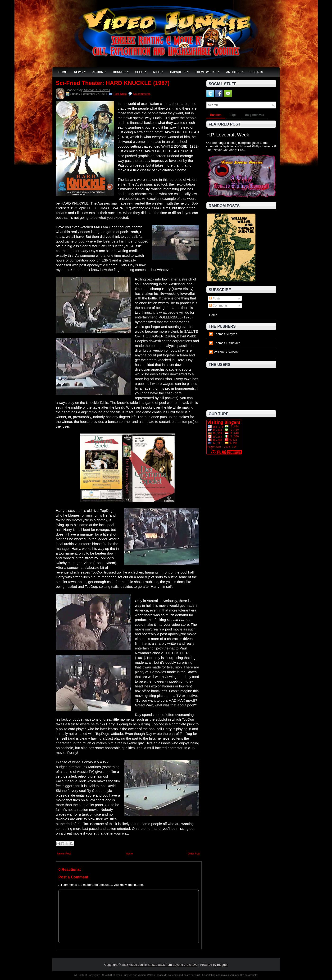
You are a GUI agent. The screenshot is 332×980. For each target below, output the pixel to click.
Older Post (194, 854)
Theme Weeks (209, 71)
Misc (160, 71)
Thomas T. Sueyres (97, 90)
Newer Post (64, 854)
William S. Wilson (226, 352)
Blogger (222, 965)
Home (63, 72)
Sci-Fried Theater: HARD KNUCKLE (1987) (113, 83)
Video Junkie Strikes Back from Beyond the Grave (163, 965)
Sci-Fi (143, 71)
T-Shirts (257, 72)
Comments (218, 306)
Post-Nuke (120, 94)
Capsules (181, 71)
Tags (233, 115)
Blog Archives (255, 115)
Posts (215, 298)
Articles (236, 71)
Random (216, 115)
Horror (122, 71)
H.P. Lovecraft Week (228, 135)
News (82, 71)
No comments (142, 94)
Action (101, 71)
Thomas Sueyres (226, 334)
